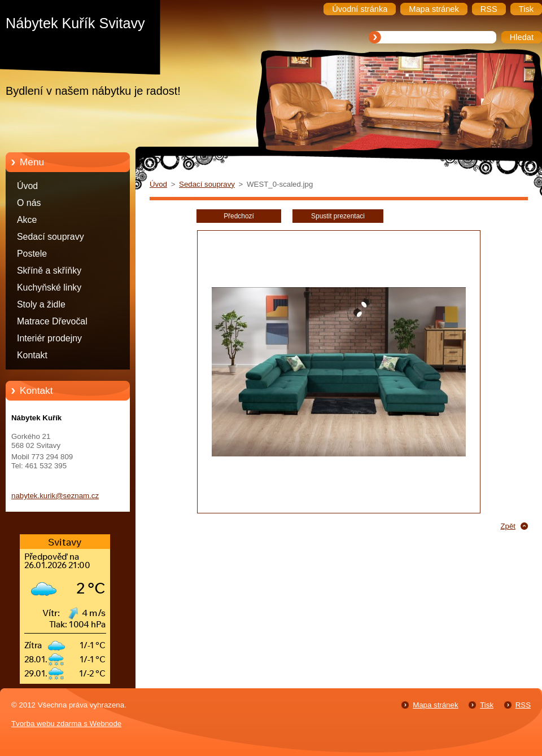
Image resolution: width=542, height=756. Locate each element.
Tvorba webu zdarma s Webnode (66, 724)
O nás (29, 203)
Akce (27, 220)
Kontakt (32, 355)
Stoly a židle (41, 304)
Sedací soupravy (51, 237)
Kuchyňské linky (49, 287)
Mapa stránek (435, 705)
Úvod (27, 186)
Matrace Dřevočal (52, 321)
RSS (523, 705)
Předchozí (239, 216)
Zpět (508, 526)
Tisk (487, 705)
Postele (32, 254)
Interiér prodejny (49, 338)
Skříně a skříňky (49, 271)
